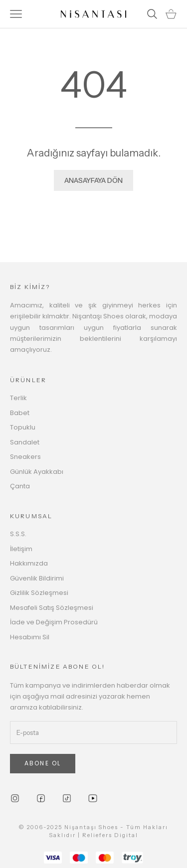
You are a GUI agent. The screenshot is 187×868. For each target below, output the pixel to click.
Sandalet (25, 442)
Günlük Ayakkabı (37, 472)
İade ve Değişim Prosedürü (54, 622)
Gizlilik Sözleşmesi (39, 593)
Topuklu (23, 427)
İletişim (21, 549)
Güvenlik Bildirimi (37, 578)
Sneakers (25, 457)
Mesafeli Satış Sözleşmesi (52, 608)
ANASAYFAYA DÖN (93, 180)
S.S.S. (18, 534)
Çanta (20, 486)
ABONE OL (43, 763)
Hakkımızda (29, 563)
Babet (20, 413)
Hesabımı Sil (30, 637)
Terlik (18, 398)
